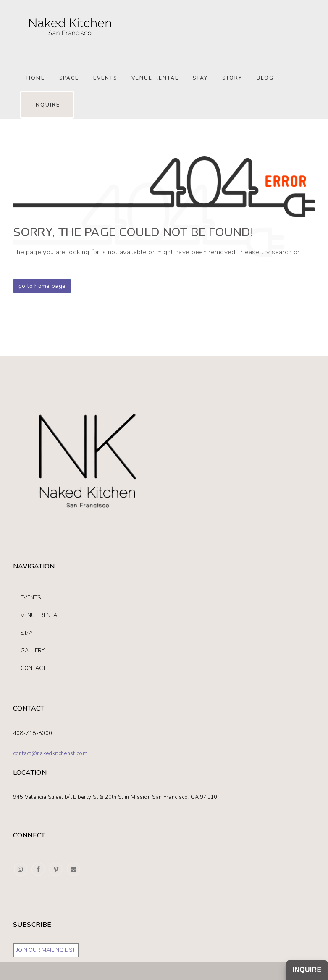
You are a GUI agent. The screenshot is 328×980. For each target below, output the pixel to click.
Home (36, 78)
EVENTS (31, 598)
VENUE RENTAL (41, 615)
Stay (200, 78)
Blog (265, 78)
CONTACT (33, 668)
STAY (27, 633)
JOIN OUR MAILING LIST (46, 950)
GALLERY (33, 651)
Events (105, 78)
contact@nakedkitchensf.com (50, 753)
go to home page (42, 286)
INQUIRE (47, 105)
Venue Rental (155, 78)
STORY (232, 78)
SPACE (69, 78)
